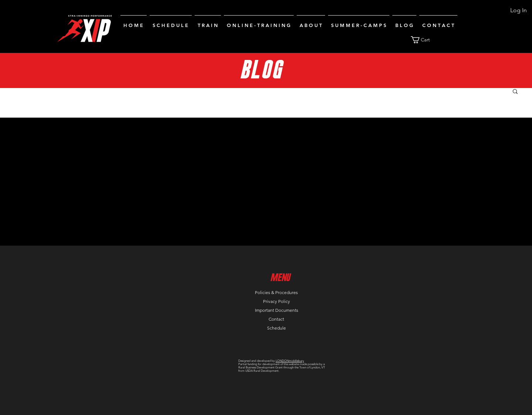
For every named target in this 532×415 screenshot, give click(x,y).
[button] (425, 40)
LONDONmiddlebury (290, 361)
